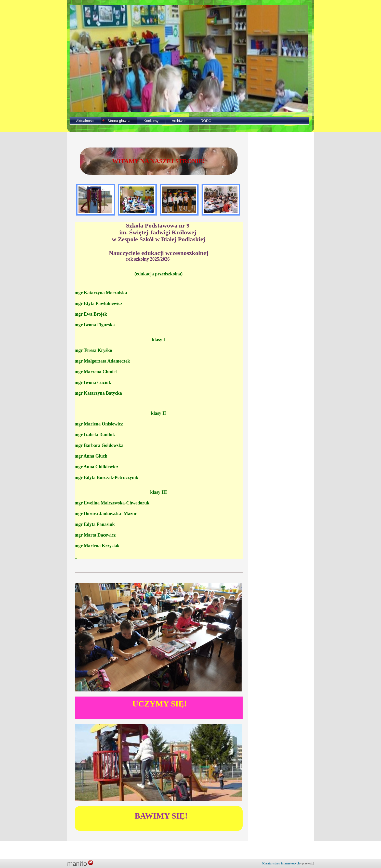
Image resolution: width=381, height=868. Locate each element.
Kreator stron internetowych (281, 863)
